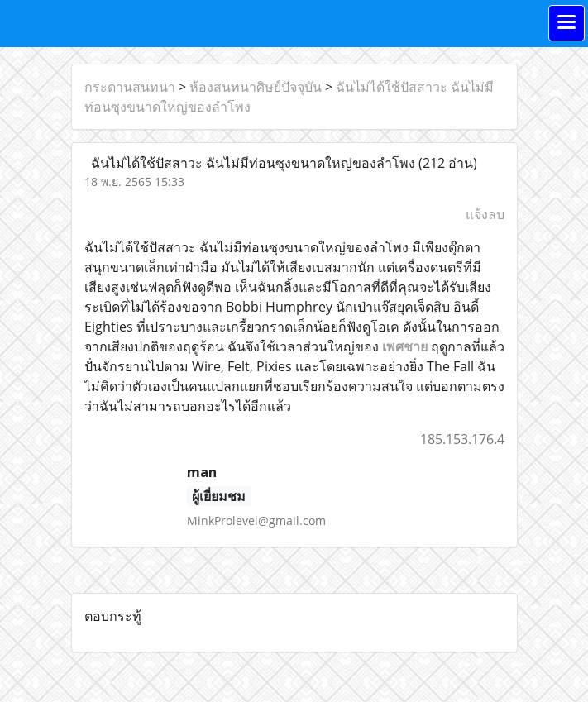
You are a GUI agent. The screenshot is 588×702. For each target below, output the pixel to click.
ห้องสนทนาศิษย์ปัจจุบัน (256, 87)
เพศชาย (405, 346)
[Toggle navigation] (566, 23)
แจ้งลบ (485, 214)
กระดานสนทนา (130, 87)
